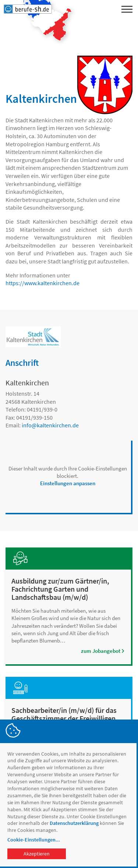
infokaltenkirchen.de (50, 425)
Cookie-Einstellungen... (34, 840)
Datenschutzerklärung (74, 823)
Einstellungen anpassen (68, 483)
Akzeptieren (37, 854)
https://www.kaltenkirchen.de (43, 283)
